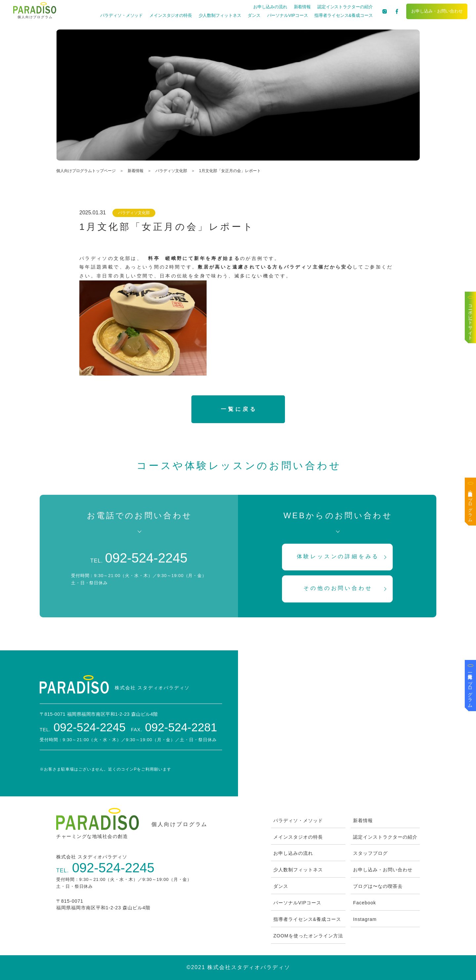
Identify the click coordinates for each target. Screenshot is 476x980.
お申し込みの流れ (270, 7)
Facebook (364, 903)
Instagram (365, 919)
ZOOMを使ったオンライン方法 (308, 936)
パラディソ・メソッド (121, 15)
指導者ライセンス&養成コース (344, 15)
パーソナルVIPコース (288, 15)
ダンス (254, 15)
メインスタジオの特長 (171, 15)
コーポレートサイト (471, 320)
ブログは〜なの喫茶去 (378, 886)
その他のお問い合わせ (338, 588)
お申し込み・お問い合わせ (437, 11)
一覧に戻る (239, 409)
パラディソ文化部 (171, 171)
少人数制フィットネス (220, 15)
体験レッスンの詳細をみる (338, 556)
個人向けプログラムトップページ (86, 171)
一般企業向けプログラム (470, 688)
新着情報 (302, 7)
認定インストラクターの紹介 (345, 7)
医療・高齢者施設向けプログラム (471, 504)
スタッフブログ (370, 853)
